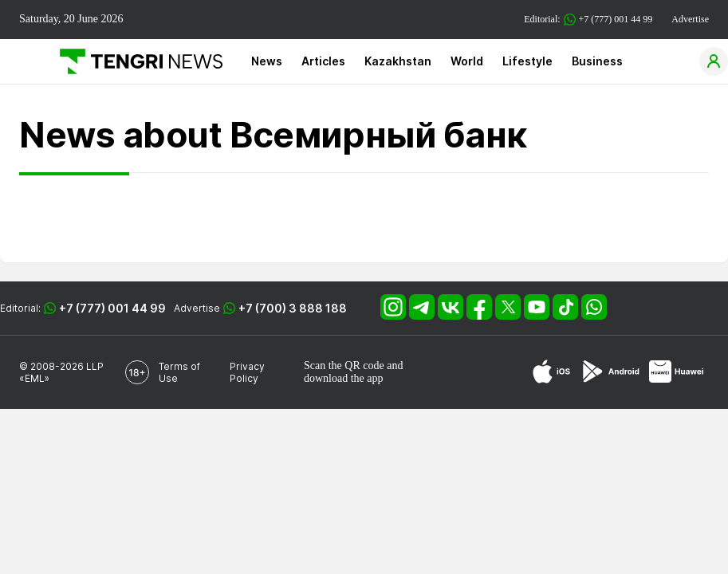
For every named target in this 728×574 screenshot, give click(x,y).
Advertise (690, 19)
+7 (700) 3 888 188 (293, 308)
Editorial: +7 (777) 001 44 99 (588, 20)
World (467, 61)
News (267, 61)
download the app (344, 378)
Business (597, 61)
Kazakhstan (398, 61)
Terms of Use (179, 372)
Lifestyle (527, 61)
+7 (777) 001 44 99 (112, 308)
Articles (323, 61)
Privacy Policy (247, 372)
